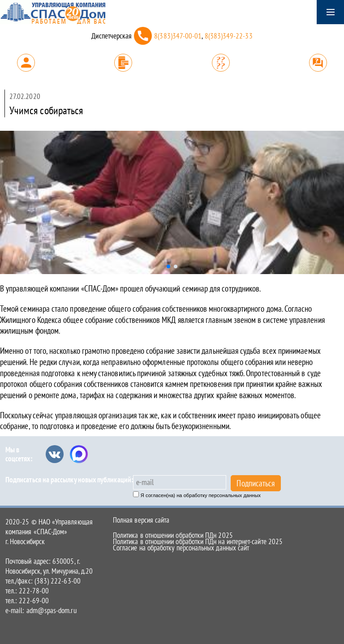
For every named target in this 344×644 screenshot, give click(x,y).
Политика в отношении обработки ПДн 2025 (173, 535)
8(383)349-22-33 (229, 36)
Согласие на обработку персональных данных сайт (181, 548)
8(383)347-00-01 (178, 36)
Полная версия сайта (141, 520)
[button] (168, 266)
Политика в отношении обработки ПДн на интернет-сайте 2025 (198, 541)
